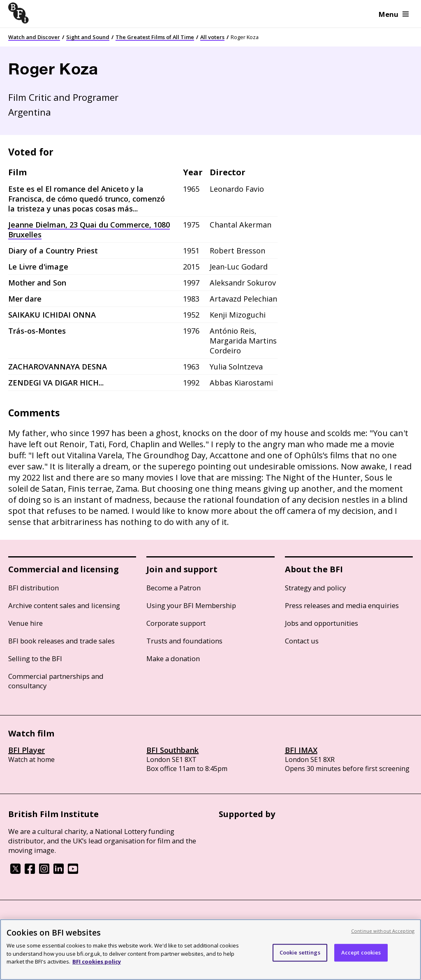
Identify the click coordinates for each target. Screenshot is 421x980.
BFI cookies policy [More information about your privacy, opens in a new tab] (97, 961)
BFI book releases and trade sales (61, 641)
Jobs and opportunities (322, 623)
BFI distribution (34, 588)
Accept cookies (361, 952)
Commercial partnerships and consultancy (56, 681)
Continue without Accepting (383, 931)
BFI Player (27, 750)
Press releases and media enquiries (342, 605)
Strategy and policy (315, 588)
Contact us (302, 641)
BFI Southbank (172, 750)
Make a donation (173, 658)
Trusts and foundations (184, 641)
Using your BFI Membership (191, 605)
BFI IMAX (301, 750)
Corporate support (176, 623)
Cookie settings (300, 952)
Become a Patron (173, 588)
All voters (212, 37)
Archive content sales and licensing (64, 605)
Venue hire (25, 623)
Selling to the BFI (35, 658)
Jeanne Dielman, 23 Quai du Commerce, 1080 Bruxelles (89, 230)
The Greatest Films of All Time (155, 37)
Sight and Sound (88, 37)
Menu (394, 14)
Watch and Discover (34, 37)
